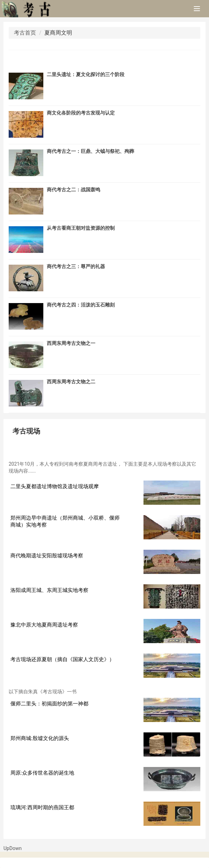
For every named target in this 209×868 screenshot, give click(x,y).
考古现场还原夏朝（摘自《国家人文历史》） (62, 659)
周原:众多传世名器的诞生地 (42, 773)
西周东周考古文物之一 (71, 343)
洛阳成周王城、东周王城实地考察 (49, 590)
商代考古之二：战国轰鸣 (73, 190)
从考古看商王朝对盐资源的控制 (81, 228)
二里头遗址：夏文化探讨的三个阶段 (86, 74)
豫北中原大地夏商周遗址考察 (44, 625)
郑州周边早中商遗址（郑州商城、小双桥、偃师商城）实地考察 (65, 521)
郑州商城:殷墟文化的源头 (40, 738)
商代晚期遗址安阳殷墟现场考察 (47, 556)
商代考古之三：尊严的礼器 (76, 266)
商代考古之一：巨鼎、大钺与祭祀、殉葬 (90, 151)
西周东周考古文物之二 (71, 382)
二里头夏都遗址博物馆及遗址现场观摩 (55, 486)
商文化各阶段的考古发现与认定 (81, 113)
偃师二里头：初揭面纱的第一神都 (49, 704)
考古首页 (25, 33)
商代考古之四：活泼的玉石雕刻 (81, 305)
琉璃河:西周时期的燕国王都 (42, 807)
